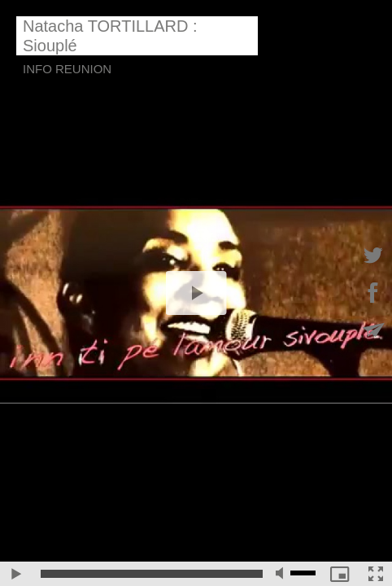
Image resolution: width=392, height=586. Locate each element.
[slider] (152, 574)
